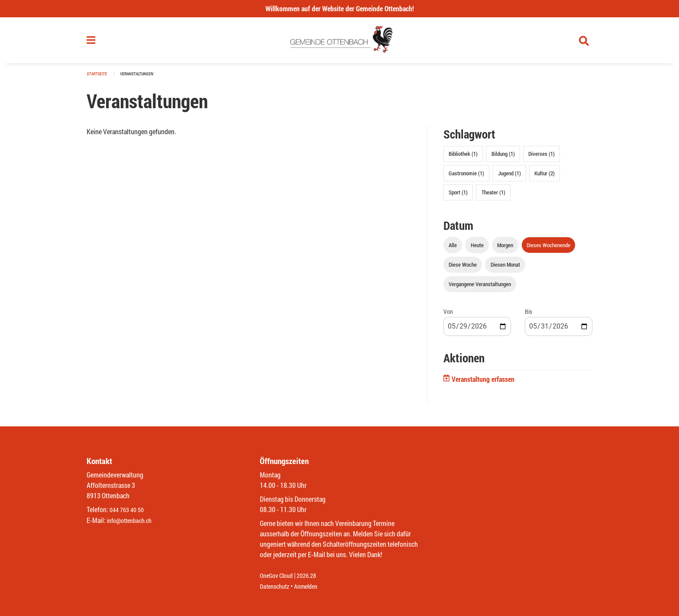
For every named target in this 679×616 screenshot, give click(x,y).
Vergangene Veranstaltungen (480, 288)
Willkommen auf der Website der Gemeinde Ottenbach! (340, 8)
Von (448, 315)
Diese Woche (463, 268)
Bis (529, 315)
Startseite (98, 78)
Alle (453, 248)
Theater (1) (493, 196)
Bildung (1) (503, 158)
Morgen (505, 248)
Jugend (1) (509, 177)
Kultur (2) (545, 177)
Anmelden (312, 586)
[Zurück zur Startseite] (340, 42)
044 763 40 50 (129, 510)
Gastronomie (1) (466, 177)
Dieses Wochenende (548, 248)
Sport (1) (458, 196)
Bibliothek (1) (463, 158)
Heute (477, 248)
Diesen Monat (505, 268)
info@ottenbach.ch (133, 521)
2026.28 (313, 576)
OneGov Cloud (279, 576)
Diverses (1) (542, 158)
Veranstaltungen (140, 78)
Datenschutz (277, 586)
